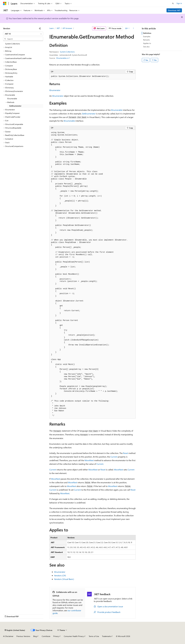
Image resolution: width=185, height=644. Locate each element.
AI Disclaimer (8, 636)
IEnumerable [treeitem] (12, 99)
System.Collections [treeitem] (13, 44)
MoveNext (89, 460)
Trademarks (107, 636)
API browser (67, 28)
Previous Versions (23, 636)
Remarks (146, 40)
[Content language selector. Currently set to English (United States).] (15, 630)
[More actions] (133, 28)
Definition (147, 33)
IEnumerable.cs (62, 58)
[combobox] (23, 34)
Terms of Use (94, 636)
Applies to (147, 43)
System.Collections (67, 52)
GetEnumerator (89, 114)
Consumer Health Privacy (74, 636)
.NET (58, 28)
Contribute (46, 636)
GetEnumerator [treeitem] (15, 106)
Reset (126, 453)
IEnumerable (117, 110)
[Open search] (173, 3)
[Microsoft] (5, 3)
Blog (35, 636)
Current (114, 457)
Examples (147, 36)
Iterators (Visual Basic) (64, 579)
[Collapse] (40, 28)
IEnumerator (55, 90)
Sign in (179, 3)
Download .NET (174, 10)
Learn (52, 28)
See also (146, 47)
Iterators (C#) (60, 575)
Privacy (56, 636)
